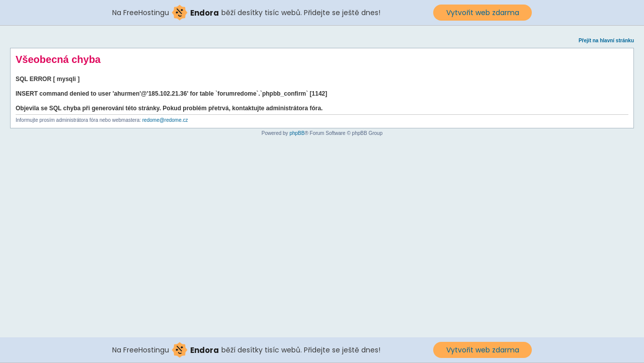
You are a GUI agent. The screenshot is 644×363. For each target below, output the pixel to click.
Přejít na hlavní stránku (606, 41)
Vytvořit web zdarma (483, 13)
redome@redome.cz (165, 120)
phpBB (297, 133)
